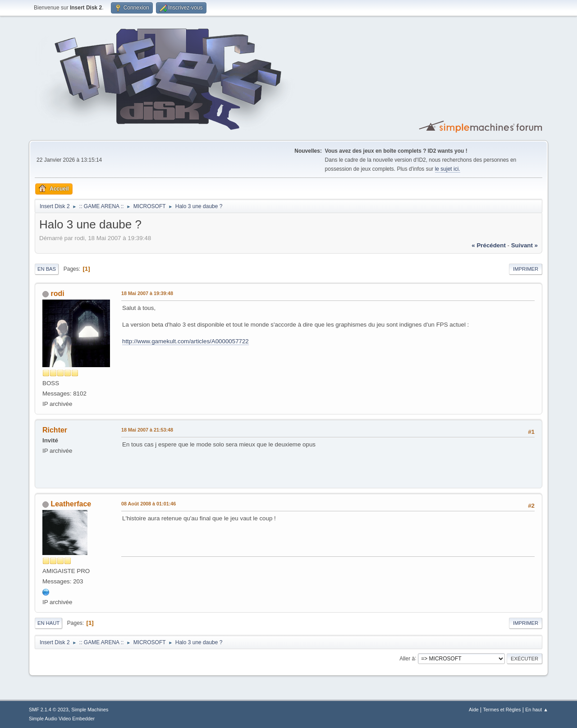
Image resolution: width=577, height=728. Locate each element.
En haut (48, 623)
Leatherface (71, 504)
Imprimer (526, 269)
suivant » (524, 245)
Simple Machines (90, 710)
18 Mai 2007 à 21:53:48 (147, 430)
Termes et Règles (502, 710)
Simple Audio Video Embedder (62, 719)
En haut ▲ (537, 710)
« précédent (489, 245)
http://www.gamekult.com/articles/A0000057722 (185, 341)
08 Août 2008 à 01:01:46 (149, 504)
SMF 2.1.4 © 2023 (49, 710)
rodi (57, 293)
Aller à (407, 658)
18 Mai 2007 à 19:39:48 (147, 293)
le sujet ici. (448, 169)
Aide (474, 710)
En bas (47, 269)
